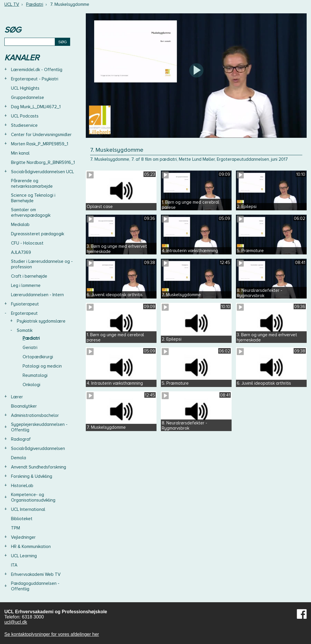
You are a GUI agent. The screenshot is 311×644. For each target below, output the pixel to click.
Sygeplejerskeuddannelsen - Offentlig (39, 427)
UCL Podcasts (25, 116)
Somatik (25, 330)
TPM (16, 528)
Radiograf (21, 439)
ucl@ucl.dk (16, 622)
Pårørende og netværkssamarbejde (32, 183)
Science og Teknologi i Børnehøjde (33, 198)
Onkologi (31, 385)
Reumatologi (35, 375)
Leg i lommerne (26, 285)
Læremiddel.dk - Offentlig (37, 70)
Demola (19, 458)
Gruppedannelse (28, 97)
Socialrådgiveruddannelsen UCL (42, 172)
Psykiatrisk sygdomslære (41, 321)
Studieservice (24, 125)
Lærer (17, 397)
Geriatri (30, 348)
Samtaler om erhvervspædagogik (31, 212)
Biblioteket (22, 519)
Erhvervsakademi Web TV (36, 574)
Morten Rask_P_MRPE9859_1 (40, 144)
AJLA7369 (21, 252)
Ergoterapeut (24, 313)
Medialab (20, 225)
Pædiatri (35, 4)
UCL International (28, 509)
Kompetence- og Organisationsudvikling (33, 497)
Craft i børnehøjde (29, 276)
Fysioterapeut (25, 304)
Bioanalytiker (24, 406)
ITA (14, 565)
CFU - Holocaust (27, 243)
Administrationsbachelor (35, 415)
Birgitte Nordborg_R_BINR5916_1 (43, 162)
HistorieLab (22, 486)
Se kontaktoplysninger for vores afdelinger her (52, 634)
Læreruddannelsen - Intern (37, 295)
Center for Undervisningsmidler (41, 135)
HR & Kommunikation (31, 547)
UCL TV (12, 4)
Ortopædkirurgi (38, 357)
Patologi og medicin (42, 366)
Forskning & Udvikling (32, 476)
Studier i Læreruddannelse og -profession (42, 264)
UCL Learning (24, 556)
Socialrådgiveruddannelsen (38, 448)
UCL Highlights (25, 88)
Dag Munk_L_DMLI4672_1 (36, 107)
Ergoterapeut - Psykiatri (35, 79)
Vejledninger (23, 537)
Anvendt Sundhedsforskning (39, 467)
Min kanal (20, 153)
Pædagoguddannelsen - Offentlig (35, 586)
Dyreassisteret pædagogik (38, 234)
